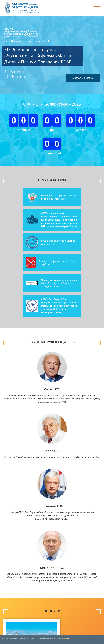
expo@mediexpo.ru (64, 619)
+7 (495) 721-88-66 (63, 616)
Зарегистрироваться (82, 76)
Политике (65, 638)
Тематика (10, 583)
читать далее (42, 537)
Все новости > (93, 546)
